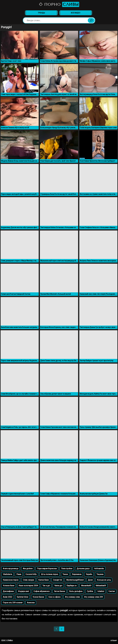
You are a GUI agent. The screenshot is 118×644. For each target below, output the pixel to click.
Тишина (100, 574)
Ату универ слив (72, 597)
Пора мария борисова (47, 569)
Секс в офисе (54, 597)
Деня (90, 580)
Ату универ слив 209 (93, 597)
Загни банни (59, 591)
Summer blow (22, 597)
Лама (19, 574)
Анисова (31, 603)
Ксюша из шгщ (104, 580)
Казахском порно (11, 580)
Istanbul (101, 591)
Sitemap (114, 641)
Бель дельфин (76, 591)
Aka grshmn (28, 569)
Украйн (89, 574)
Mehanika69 (101, 586)
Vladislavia (7, 574)
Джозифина (8, 591)
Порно (59, 4)
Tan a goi (46, 586)
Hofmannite (99, 569)
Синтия (112, 591)
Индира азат (24, 591)
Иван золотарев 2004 (28, 586)
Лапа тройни (67, 569)
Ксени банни (38, 597)
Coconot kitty (31, 574)
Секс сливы (7, 640)
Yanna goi (58, 586)
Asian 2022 (8, 597)
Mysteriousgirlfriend (75, 580)
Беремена (77, 574)
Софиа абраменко (42, 591)
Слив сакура (28, 580)
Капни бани (43, 580)
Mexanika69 (86, 586)
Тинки (65, 574)
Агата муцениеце (11, 569)
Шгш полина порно (50, 574)
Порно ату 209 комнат (13, 603)
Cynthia (90, 591)
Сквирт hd (57, 580)
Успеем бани (9, 586)
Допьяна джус (83, 569)
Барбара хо (72, 586)
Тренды (41, 13)
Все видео (76, 13)
